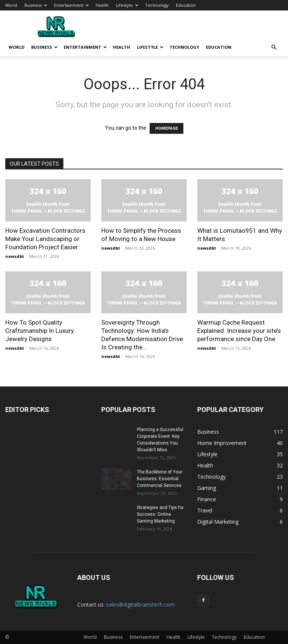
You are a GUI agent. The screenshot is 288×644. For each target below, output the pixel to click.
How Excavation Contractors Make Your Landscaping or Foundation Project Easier (45, 239)
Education (186, 5)
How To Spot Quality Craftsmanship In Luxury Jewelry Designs (40, 331)
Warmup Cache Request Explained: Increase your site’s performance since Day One (239, 331)
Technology (157, 5)
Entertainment (71, 5)
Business (36, 5)
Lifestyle (127, 5)
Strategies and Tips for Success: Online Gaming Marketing (160, 514)
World (11, 5)
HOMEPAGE (166, 128)
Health (102, 5)
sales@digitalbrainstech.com (140, 604)
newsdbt (15, 256)
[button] (274, 47)
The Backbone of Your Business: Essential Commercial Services (160, 479)
